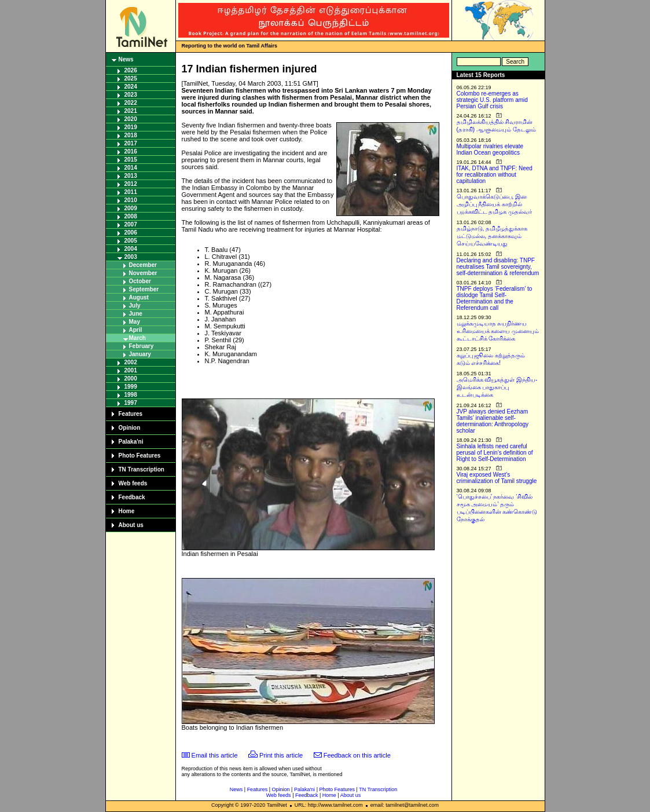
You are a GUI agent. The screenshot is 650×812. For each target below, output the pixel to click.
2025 (131, 78)
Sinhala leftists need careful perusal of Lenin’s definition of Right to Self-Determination (495, 453)
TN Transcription (142, 469)
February (142, 346)
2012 (131, 184)
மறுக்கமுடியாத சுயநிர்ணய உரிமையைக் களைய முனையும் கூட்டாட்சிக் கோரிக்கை (498, 331)
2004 (131, 249)
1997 (131, 403)
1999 (131, 387)
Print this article (281, 755)
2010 (131, 200)
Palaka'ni (131, 442)
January (140, 354)
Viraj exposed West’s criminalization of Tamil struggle (497, 478)
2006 (131, 233)
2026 (131, 70)
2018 (131, 135)
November (143, 273)
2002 (131, 362)
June (136, 314)
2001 (131, 370)
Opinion (130, 428)
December (143, 265)
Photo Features (140, 456)
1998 (131, 395)
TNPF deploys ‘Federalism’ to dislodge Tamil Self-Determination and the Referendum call (495, 298)
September (144, 289)
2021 (131, 111)
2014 (131, 168)
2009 (131, 208)
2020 (131, 119)
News (126, 59)
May (135, 322)
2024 (131, 87)
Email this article (215, 755)
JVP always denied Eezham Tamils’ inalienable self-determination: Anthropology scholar (493, 421)
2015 (131, 160)
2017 (131, 143)
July (135, 306)
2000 (131, 378)
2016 (131, 151)
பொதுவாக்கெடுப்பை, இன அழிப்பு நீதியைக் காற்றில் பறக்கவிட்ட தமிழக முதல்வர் (495, 204)
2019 (131, 127)
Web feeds (133, 483)
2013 (131, 176)
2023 (131, 95)
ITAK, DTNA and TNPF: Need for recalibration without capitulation (495, 175)
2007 (131, 224)
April (136, 330)
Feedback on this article (357, 755)
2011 (131, 192)
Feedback (132, 497)
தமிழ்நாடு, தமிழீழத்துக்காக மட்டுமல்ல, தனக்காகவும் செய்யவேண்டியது (492, 236)
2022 (131, 103)
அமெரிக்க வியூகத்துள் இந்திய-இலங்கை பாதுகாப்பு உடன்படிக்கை (497, 387)
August (139, 297)
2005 (131, 241)
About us (131, 525)
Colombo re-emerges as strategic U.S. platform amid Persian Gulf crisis (492, 100)
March (137, 338)
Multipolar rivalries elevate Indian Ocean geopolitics (490, 149)
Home (127, 511)
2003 (131, 257)
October (140, 281)
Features (131, 414)
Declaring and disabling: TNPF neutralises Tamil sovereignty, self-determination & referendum (498, 267)
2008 (131, 216)
